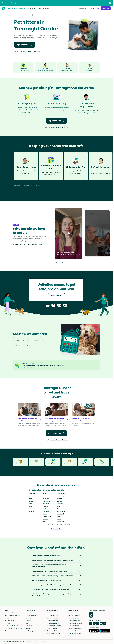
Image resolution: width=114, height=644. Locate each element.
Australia (60, 499)
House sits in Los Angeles (75, 623)
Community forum (31, 616)
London (45, 494)
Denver (45, 522)
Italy (58, 516)
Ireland (59, 519)
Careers (28, 621)
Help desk (8, 623)
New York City (47, 504)
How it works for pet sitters (12, 616)
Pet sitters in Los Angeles (54, 626)
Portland (45, 519)
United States (61, 494)
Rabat (30, 499)
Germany (60, 504)
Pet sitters (50, 613)
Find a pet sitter (32, 8)
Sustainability (30, 618)
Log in (97, 8)
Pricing (7, 618)
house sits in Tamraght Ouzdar (30, 51)
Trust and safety (10, 621)
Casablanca (32, 494)
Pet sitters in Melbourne (54, 631)
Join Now (106, 8)
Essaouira (31, 501)
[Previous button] (57, 263)
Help (92, 8)
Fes (30, 509)
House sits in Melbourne (75, 628)
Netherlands (61, 514)
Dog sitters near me (53, 618)
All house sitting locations (75, 633)
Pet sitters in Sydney (53, 628)
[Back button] (15, 192)
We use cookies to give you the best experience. (19, 3)
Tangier (31, 504)
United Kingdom (62, 496)
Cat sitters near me (53, 616)
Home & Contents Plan (12, 626)
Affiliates (29, 628)
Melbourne (46, 499)
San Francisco (47, 516)
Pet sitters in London (53, 621)
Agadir (31, 506)
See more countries (63, 524)
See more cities (48, 524)
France (59, 509)
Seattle (45, 514)
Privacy (43, 642)
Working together (31, 631)
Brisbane (45, 506)
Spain (59, 506)
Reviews (7, 631)
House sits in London (74, 618)
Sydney (45, 496)
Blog (27, 623)
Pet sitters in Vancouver (54, 633)
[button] (68, 233)
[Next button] (20, 192)
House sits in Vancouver (75, 631)
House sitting (72, 613)
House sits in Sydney (74, 626)
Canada (59, 501)
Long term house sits (74, 616)
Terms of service (32, 642)
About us (29, 613)
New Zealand (61, 511)
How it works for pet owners (13, 613)
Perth (44, 509)
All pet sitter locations (53, 636)
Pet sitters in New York (53, 623)
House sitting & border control (13, 628)
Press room (29, 626)
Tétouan (31, 511)
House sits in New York (74, 621)
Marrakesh (32, 496)
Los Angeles (46, 501)
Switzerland (61, 522)
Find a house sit (44, 8)
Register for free (25, 45)
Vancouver (46, 511)
